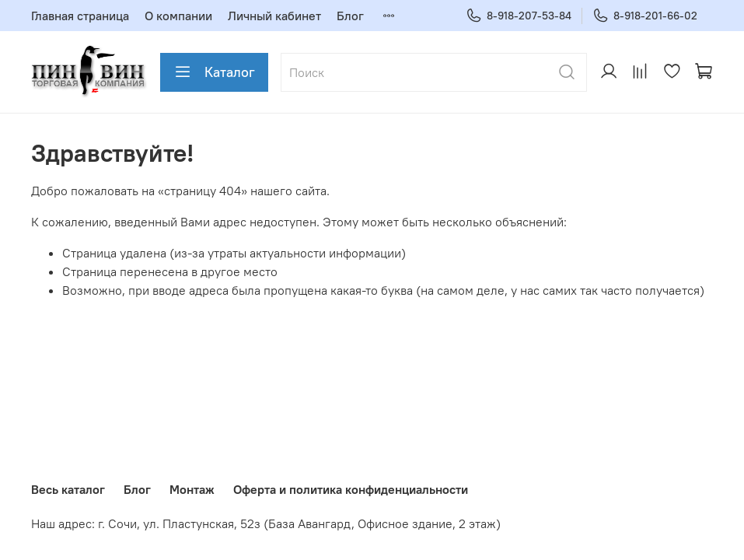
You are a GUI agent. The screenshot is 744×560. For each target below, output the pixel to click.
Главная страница (80, 16)
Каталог (214, 72)
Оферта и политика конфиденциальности (351, 489)
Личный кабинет (274, 16)
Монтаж (192, 489)
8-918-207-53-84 (519, 16)
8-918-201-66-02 (645, 16)
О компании (178, 16)
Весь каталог (68, 489)
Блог (350, 16)
